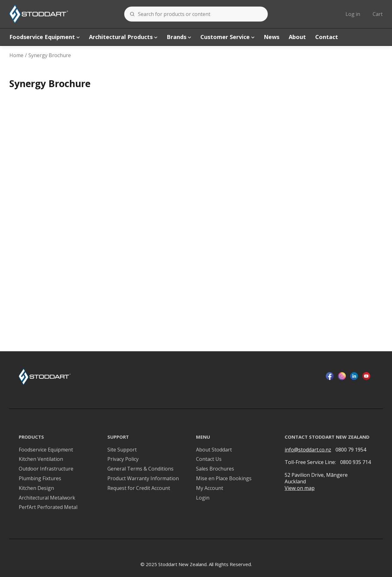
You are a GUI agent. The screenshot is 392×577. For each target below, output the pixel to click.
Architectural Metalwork (47, 498)
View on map (300, 488)
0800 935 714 (355, 462)
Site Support (122, 450)
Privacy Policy (123, 459)
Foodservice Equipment (44, 37)
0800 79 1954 (351, 450)
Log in (353, 14)
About (297, 37)
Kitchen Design (36, 488)
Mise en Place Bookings (224, 478)
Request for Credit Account (139, 488)
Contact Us (209, 459)
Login (203, 498)
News (272, 37)
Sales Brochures (215, 469)
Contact (327, 37)
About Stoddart (214, 450)
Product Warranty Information (143, 478)
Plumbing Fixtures (40, 478)
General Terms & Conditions (140, 469)
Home (16, 55)
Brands (179, 37)
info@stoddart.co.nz (308, 450)
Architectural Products (123, 37)
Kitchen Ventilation (41, 459)
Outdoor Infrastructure (46, 469)
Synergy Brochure (50, 55)
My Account (210, 488)
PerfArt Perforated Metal (48, 507)
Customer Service (227, 37)
